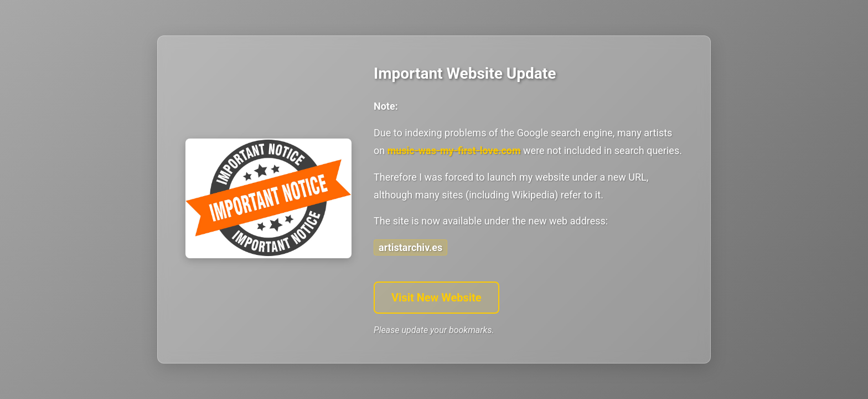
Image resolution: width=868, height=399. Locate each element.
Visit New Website (436, 298)
